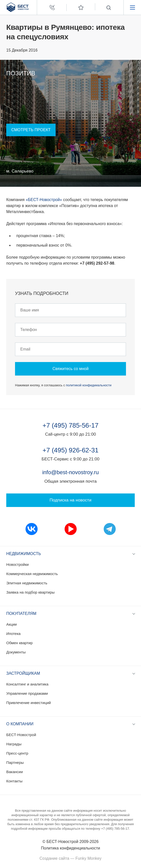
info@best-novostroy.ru (70, 472)
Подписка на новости (70, 500)
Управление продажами (27, 693)
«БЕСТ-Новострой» (44, 200)
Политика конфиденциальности (70, 848)
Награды (14, 744)
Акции (12, 624)
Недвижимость (24, 554)
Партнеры (15, 762)
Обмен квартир (19, 643)
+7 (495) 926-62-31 (70, 450)
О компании (20, 724)
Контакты (14, 781)
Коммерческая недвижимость (32, 574)
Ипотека (13, 634)
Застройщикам (23, 673)
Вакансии (15, 772)
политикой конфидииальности (89, 385)
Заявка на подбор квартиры (30, 592)
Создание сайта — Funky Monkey (70, 858)
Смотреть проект (31, 130)
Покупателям (21, 614)
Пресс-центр (17, 753)
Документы (16, 652)
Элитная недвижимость (27, 583)
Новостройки (18, 564)
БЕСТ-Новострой (21, 735)
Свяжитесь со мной (70, 369)
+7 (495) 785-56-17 (70, 425)
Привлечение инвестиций (29, 703)
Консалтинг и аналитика (27, 684)
